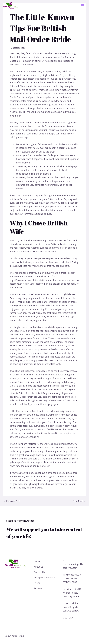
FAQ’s (37, 582)
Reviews (38, 587)
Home (37, 561)
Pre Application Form (44, 577)
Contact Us (39, 572)
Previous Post (12, 501)
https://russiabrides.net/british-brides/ (28, 280)
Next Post (79, 501)
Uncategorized (18, 48)
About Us (39, 566)
